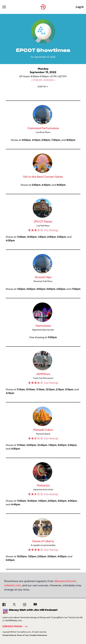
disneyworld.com (65, 581)
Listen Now (16, 626)
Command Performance (43, 128)
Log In (80, 7)
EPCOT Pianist (43, 222)
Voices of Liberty (43, 541)
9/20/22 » (49, 80)
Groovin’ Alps (43, 277)
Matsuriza (43, 485)
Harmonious (43, 326)
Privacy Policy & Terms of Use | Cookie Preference (25, 635)
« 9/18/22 (37, 80)
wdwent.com (12, 585)
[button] (43, 87)
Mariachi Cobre (43, 430)
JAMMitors (43, 374)
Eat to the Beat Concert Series (43, 177)
